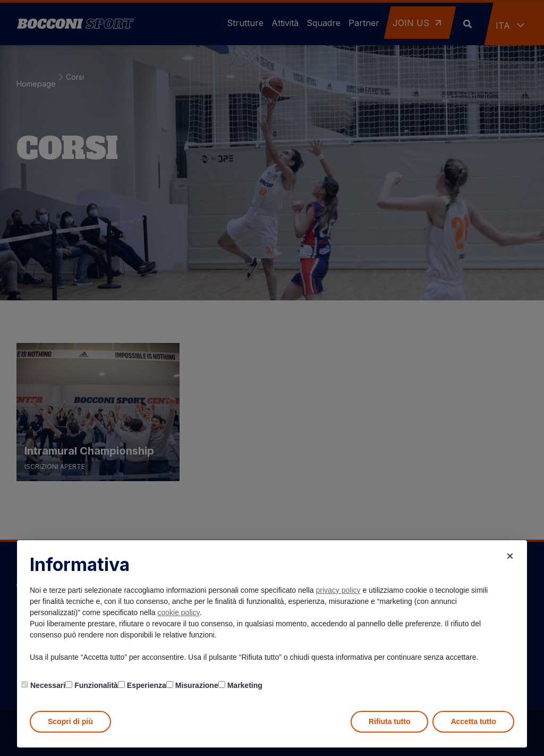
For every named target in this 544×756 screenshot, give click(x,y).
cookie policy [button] (178, 612)
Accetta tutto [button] (473, 721)
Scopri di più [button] (70, 721)
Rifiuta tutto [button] (390, 721)
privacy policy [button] (338, 590)
